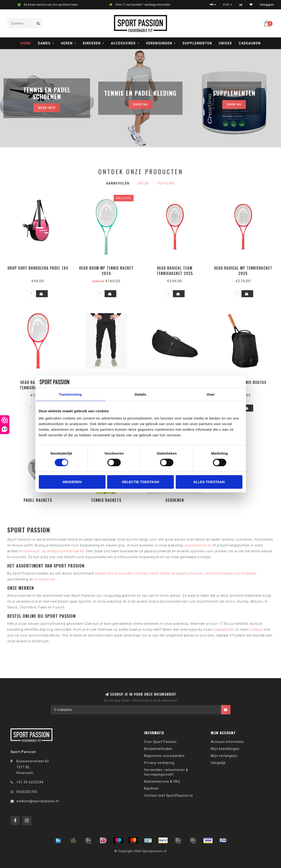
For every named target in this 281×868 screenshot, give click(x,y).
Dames (44, 43)
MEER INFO (47, 108)
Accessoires (123, 43)
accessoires (45, 579)
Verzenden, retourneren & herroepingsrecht (166, 772)
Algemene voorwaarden (164, 756)
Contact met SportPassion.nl (168, 796)
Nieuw (143, 183)
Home (26, 43)
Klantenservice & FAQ (162, 781)
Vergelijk (218, 763)
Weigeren (72, 482)
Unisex (225, 43)
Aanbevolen (118, 183)
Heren (67, 43)
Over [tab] (211, 394)
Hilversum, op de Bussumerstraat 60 (54, 551)
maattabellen (223, 629)
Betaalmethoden (158, 749)
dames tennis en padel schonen (121, 573)
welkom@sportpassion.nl (38, 801)
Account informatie (227, 742)
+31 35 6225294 (30, 782)
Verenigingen (159, 43)
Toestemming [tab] (70, 394)
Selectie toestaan (140, 482)
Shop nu (140, 104)
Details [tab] (141, 394)
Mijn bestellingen (225, 749)
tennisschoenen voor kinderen (230, 573)
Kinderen (92, 43)
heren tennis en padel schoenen (177, 573)
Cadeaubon (250, 43)
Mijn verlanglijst (224, 756)
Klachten (151, 788)
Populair (166, 183)
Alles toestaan (209, 482)
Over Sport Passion (160, 742)
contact (256, 629)
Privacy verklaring (159, 763)
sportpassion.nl (198, 545)
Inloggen (267, 5)
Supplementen (197, 43)
